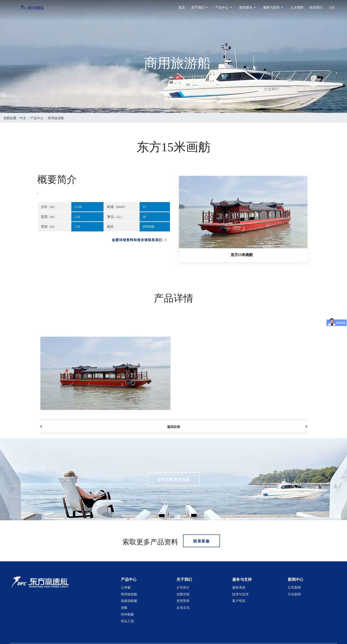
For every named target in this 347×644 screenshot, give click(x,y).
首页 (182, 7)
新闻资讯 (247, 7)
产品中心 (223, 7)
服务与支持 (273, 7)
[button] (129, 575)
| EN (332, 7)
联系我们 (316, 7)
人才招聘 (297, 7)
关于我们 (199, 7)
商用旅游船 (56, 118)
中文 (23, 118)
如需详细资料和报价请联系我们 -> (140, 239)
